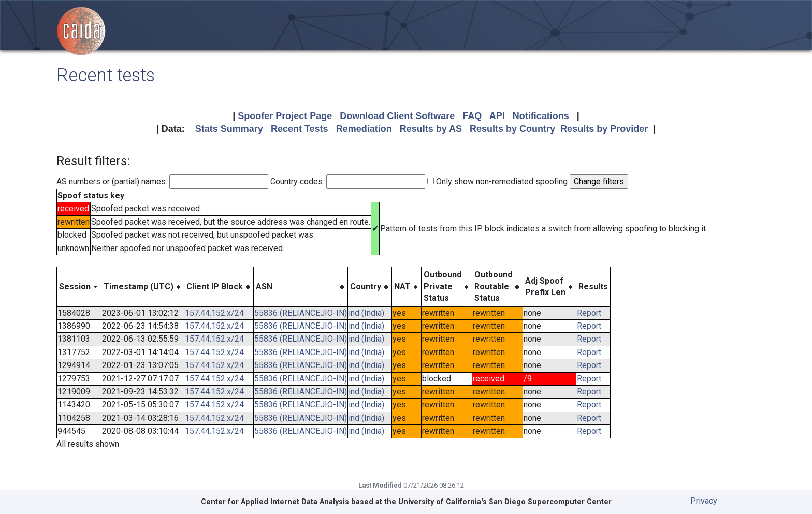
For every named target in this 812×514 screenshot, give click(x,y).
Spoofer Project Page (285, 116)
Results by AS (431, 129)
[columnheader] (79, 287)
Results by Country (512, 129)
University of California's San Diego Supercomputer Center (505, 502)
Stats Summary (229, 129)
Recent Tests (300, 129)
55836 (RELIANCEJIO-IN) (301, 313)
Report (589, 313)
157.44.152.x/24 (214, 313)
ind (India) (366, 313)
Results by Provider (604, 129)
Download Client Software (397, 116)
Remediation (364, 129)
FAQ (472, 116)
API (497, 116)
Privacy (704, 501)
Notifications (541, 116)
